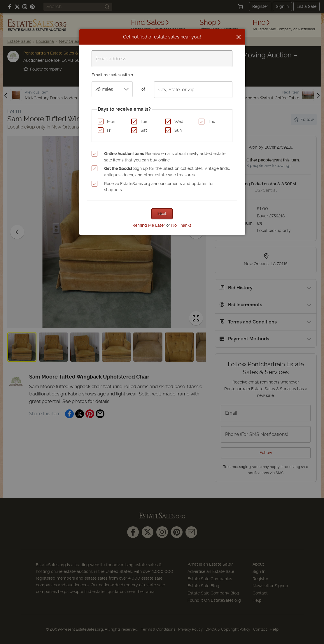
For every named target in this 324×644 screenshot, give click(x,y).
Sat (144, 130)
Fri (109, 130)
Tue (144, 122)
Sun (178, 130)
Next (162, 214)
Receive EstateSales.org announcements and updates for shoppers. (159, 187)
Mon (111, 122)
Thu (212, 122)
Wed (179, 122)
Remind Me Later (149, 225)
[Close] (239, 37)
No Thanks (181, 225)
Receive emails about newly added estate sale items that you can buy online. (165, 157)
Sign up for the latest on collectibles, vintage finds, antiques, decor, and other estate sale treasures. (167, 172)
